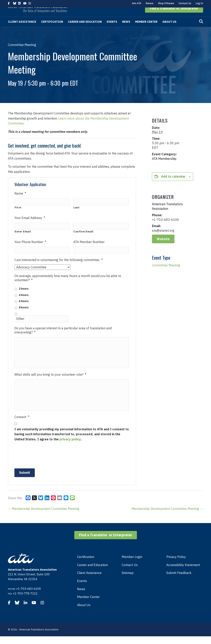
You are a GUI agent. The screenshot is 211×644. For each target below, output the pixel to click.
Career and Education (85, 29)
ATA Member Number (89, 249)
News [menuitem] (81, 597)
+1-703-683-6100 (28, 596)
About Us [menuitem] (84, 613)
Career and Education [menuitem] (92, 573)
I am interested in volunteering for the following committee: (59, 267)
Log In (199, 3)
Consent (22, 425)
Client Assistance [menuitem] (89, 581)
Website (163, 246)
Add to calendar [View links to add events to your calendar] (173, 184)
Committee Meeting (166, 273)
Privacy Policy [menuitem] (176, 564)
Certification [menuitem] (86, 564)
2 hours (24, 296)
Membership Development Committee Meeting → (167, 516)
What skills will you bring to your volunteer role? (50, 382)
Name (20, 201)
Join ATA (137, 3)
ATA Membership (164, 166)
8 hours (24, 315)
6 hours (24, 308)
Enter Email (23, 239)
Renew (150, 3)
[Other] (42, 326)
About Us (169, 29)
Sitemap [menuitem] (128, 581)
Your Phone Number (30, 249)
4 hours (24, 302)
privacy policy (70, 447)
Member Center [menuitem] (88, 605)
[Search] (201, 29)
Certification (52, 29)
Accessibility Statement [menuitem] (183, 573)
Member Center (146, 29)
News (126, 29)
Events (112, 29)
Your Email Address (30, 225)
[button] (174, 16)
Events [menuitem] (82, 589)
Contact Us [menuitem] (130, 573)
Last (77, 215)
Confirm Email (83, 239)
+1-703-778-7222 (25, 601)
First (18, 215)
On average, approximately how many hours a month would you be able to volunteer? (68, 285)
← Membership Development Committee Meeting (44, 516)
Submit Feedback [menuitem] (179, 581)
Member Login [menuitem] (132, 564)
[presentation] (44, 462)
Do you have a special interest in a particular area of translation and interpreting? (63, 337)
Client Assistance (22, 29)
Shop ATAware (166, 3)
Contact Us (185, 3)
